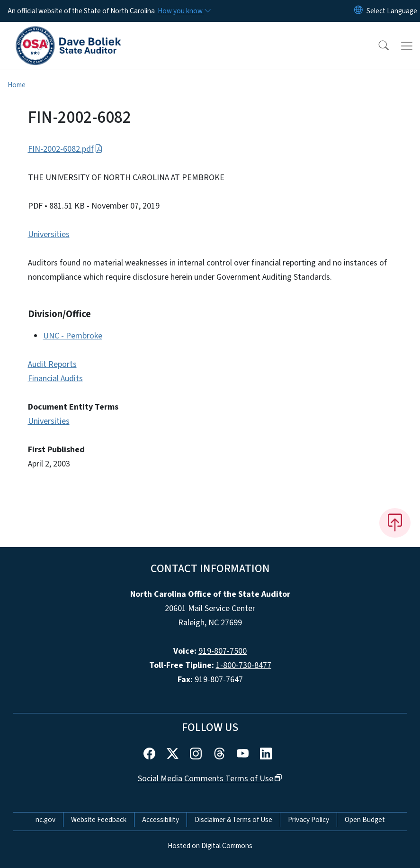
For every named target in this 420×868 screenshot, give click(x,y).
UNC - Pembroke (73, 336)
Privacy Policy (308, 820)
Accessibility (161, 820)
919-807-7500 (223, 651)
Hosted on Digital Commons (210, 846)
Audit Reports (52, 364)
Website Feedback (99, 820)
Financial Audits (55, 379)
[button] (377, 46)
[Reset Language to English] (358, 11)
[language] (392, 11)
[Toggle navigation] (407, 46)
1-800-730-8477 (244, 665)
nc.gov (45, 820)
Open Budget (365, 820)
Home (17, 85)
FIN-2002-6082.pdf (65, 149)
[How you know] (184, 11)
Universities (49, 234)
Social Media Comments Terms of (210, 779)
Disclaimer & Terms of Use (233, 820)
